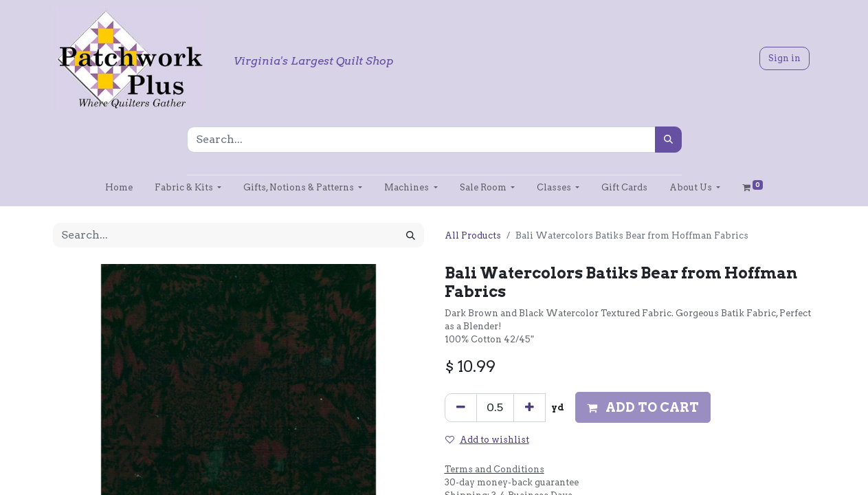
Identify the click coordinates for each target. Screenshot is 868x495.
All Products (473, 235)
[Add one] (530, 408)
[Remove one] (461, 408)
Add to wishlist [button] (487, 440)
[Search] (668, 140)
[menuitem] (119, 187)
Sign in (784, 58)
